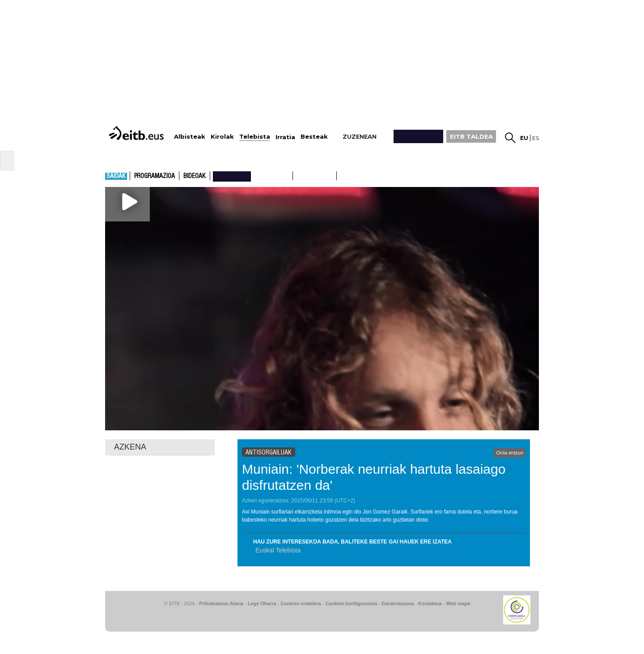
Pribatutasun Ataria (221, 603)
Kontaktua (430, 603)
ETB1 (272, 176)
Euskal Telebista (278, 550)
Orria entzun (510, 453)
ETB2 (315, 176)
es (536, 138)
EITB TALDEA (471, 136)
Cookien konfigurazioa (351, 603)
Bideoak (195, 176)
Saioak (116, 176)
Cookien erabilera (301, 603)
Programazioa (155, 176)
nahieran (232, 176)
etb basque (372, 176)
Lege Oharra (262, 603)
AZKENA (130, 447)
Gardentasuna (398, 603)
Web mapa (458, 603)
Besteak (314, 137)
